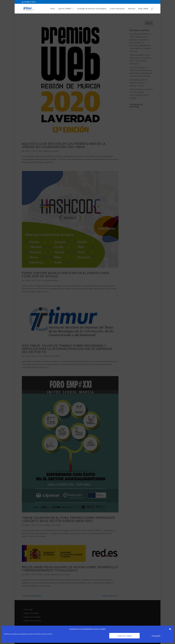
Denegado (156, 636)
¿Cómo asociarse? (117, 9)
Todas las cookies (125, 636)
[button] (170, 629)
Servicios (132, 9)
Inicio (53, 9)
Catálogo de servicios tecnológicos (92, 9)
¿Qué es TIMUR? (65, 9)
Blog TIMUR (143, 9)
